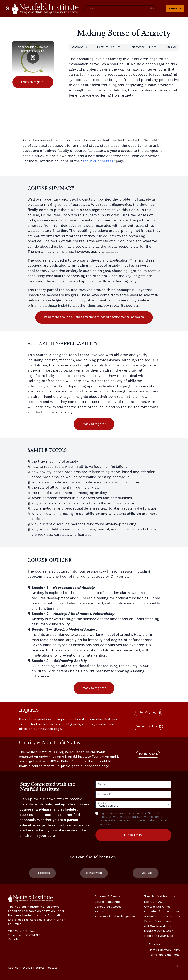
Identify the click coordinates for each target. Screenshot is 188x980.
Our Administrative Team (162, 911)
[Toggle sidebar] (7, 8)
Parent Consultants (158, 921)
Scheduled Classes (108, 907)
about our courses (98, 161)
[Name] (133, 784)
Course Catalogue (107, 902)
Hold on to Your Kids (159, 936)
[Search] (119, 8)
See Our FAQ (153, 902)
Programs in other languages (115, 916)
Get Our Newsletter (158, 926)
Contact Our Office (157, 907)
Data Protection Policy (164, 950)
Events (99, 911)
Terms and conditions (164, 955)
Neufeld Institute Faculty (162, 916)
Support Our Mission (159, 931)
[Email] (137, 794)
